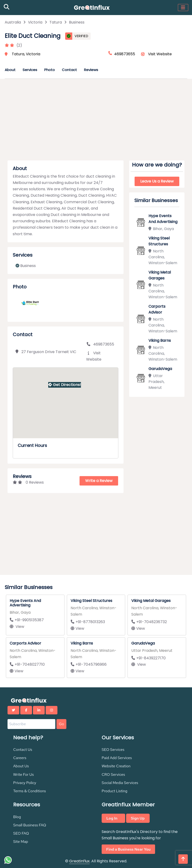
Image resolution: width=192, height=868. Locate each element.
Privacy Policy (25, 783)
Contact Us (23, 750)
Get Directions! (65, 385)
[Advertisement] (96, 121)
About (10, 70)
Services (30, 70)
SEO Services (113, 750)
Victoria (35, 22)
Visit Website (160, 54)
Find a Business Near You (128, 849)
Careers (20, 758)
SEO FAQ (21, 833)
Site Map (21, 842)
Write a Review (99, 481)
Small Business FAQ (30, 825)
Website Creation (116, 766)
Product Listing (114, 791)
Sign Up (138, 818)
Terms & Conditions (30, 791)
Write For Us (24, 774)
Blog (17, 817)
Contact (69, 70)
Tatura (56, 22)
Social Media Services (120, 783)
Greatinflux (79, 861)
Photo (50, 70)
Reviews (91, 70)
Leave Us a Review (157, 181)
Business (77, 22)
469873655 (100, 344)
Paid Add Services (117, 758)
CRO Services (113, 774)
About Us (21, 766)
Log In (112, 818)
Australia (13, 22)
